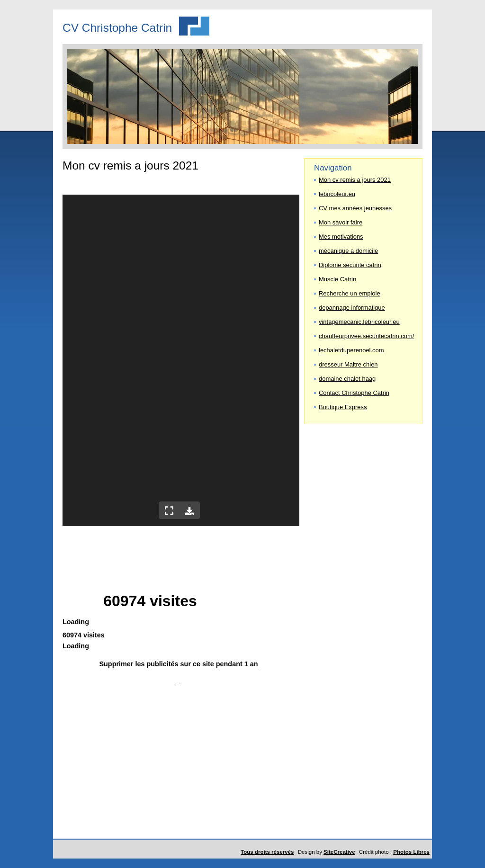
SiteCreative (339, 852)
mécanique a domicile (348, 251)
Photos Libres (411, 852)
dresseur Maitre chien (348, 364)
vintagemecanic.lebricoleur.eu (359, 322)
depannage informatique (352, 308)
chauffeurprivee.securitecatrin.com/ (366, 336)
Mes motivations (341, 237)
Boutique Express (343, 407)
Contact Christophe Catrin (354, 393)
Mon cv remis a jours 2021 (355, 180)
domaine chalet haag (347, 379)
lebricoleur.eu (337, 194)
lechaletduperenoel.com (351, 350)
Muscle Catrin (337, 279)
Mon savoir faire (341, 222)
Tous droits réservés (267, 852)
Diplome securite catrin (350, 265)
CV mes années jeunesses (355, 208)
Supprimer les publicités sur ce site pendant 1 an (178, 664)
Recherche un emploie (350, 293)
